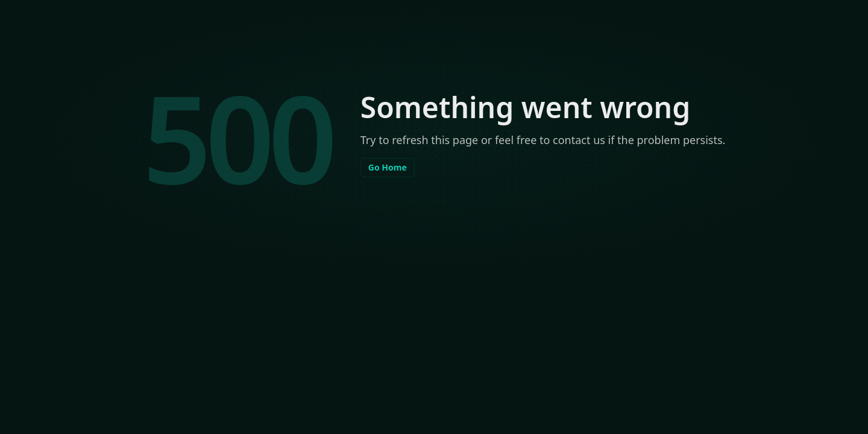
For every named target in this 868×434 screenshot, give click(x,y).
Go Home (388, 167)
